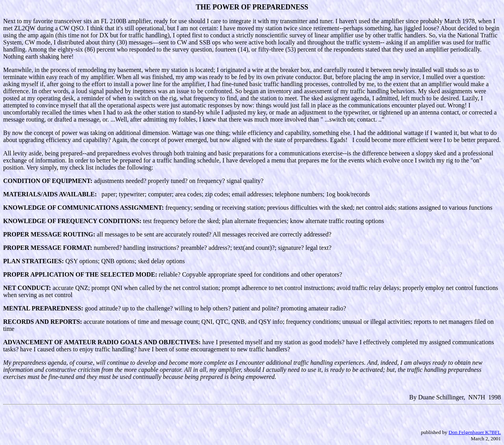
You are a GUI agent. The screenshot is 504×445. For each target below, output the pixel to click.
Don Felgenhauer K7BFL (475, 432)
